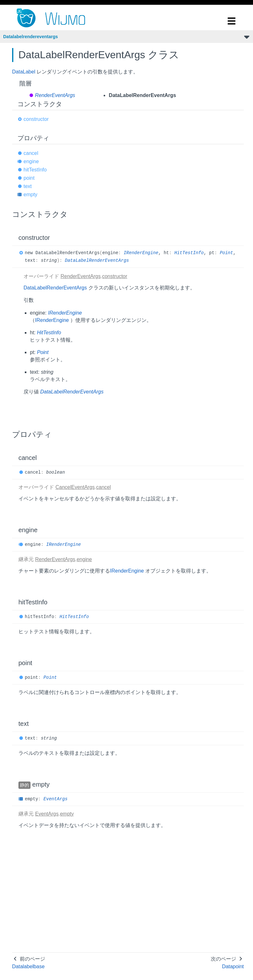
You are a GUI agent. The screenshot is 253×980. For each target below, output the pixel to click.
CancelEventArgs (75, 487)
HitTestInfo (189, 253)
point (29, 178)
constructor (36, 119)
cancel (31, 153)
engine (31, 161)
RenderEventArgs (55, 95)
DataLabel (24, 72)
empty (31, 195)
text (28, 186)
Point (226, 253)
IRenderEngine (141, 253)
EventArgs (56, 799)
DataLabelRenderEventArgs (97, 261)
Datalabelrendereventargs (31, 37)
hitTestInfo (35, 170)
